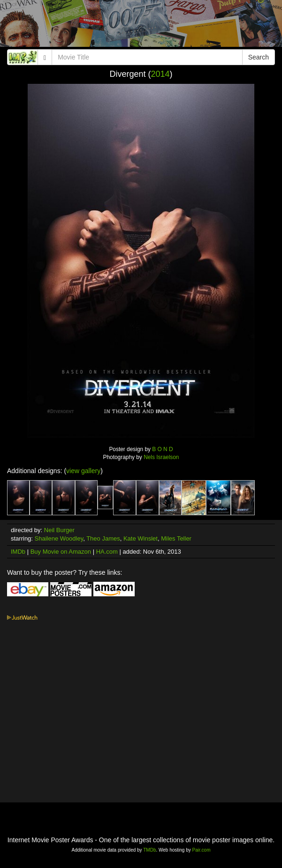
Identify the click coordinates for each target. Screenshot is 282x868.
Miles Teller (176, 538)
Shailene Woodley (59, 538)
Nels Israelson (161, 457)
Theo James (103, 538)
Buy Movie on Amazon (61, 552)
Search (259, 57)
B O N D (162, 449)
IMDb (18, 552)
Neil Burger (59, 530)
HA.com (107, 552)
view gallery (83, 471)
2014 (160, 74)
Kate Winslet (141, 538)
